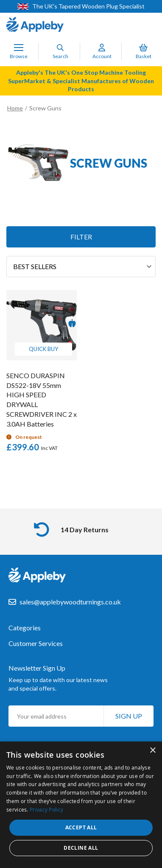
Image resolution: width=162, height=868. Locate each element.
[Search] (60, 48)
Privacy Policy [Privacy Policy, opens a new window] (46, 809)
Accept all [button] (81, 827)
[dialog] (81, 805)
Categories (25, 628)
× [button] (152, 751)
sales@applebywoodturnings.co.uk (70, 602)
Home (15, 108)
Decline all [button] (81, 848)
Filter (81, 237)
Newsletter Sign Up (37, 668)
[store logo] (35, 25)
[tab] (81, 632)
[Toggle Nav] (19, 48)
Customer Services (36, 643)
